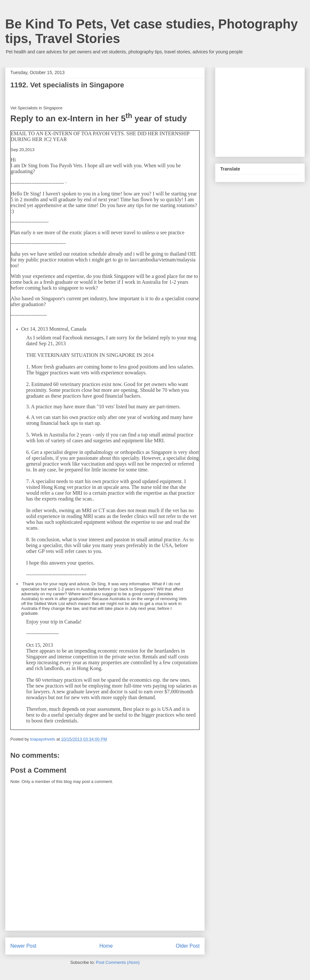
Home (106, 946)
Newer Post (23, 946)
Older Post (188, 946)
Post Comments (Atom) (118, 962)
